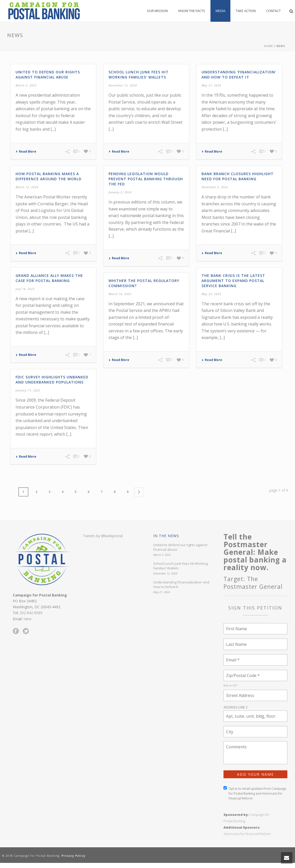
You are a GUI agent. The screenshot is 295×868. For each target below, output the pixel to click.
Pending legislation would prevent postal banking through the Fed (146, 179)
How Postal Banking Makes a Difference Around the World (49, 176)
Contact (273, 11)
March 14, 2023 (120, 294)
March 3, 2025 (26, 85)
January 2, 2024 (120, 192)
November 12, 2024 (123, 85)
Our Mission (157, 11)
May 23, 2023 (211, 294)
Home (268, 46)
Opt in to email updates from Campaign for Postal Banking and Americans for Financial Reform (255, 793)
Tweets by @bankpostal (103, 536)
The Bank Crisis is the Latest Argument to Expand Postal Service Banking (233, 281)
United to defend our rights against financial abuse (48, 75)
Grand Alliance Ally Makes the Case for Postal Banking (49, 278)
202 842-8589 (31, 613)
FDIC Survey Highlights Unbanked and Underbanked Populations (52, 380)
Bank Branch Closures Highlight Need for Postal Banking (238, 176)
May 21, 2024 (211, 85)
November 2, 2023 (215, 187)
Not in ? (230, 685)
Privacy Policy (73, 856)
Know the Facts (192, 11)
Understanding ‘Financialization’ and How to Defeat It (239, 75)
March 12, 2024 (27, 187)
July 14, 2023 (25, 289)
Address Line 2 (236, 707)
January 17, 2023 (28, 390)
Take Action (246, 11)
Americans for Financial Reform (247, 834)
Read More (26, 152)
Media (220, 11)
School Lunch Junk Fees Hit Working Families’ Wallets (139, 75)
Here (27, 619)
